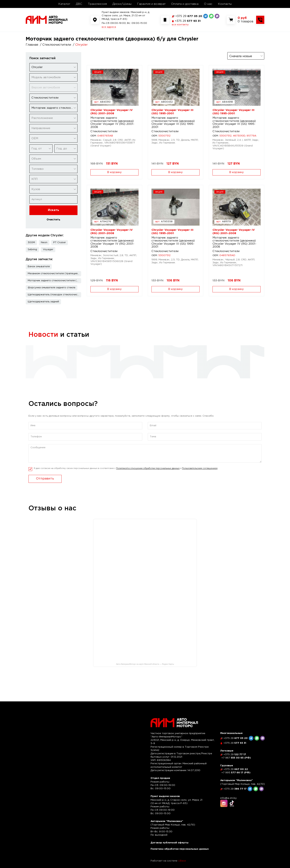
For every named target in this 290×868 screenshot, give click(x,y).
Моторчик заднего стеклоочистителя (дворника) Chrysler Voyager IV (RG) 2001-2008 (112, 123)
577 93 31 (188, 21)
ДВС (79, 4)
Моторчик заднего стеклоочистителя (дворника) (54, 281)
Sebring (32, 250)
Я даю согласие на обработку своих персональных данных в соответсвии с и (126, 476)
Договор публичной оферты (170, 843)
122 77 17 (235, 755)
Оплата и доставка (185, 4)
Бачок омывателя (39, 267)
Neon (44, 243)
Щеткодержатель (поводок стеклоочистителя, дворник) (54, 295)
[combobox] (53, 67)
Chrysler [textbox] (37, 67)
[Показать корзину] (246, 20)
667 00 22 (236, 769)
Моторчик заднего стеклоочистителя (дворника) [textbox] (54, 108)
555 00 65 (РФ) (236, 758)
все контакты (180, 25)
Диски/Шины (122, 4)
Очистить (53, 220)
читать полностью (46, 371)
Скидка (38, 353)
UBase (182, 861)
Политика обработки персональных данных (180, 849)
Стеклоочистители (104, 131)
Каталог (64, 4)
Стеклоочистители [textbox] (45, 98)
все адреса (109, 27)
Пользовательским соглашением (200, 476)
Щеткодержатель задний (43, 302)
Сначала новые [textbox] (241, 56)
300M (31, 243)
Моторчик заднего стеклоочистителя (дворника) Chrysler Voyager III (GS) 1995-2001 (173, 123)
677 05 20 (189, 16)
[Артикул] (53, 199)
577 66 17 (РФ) (236, 773)
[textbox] (53, 77)
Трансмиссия (97, 4)
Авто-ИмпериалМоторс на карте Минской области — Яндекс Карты (145, 672)
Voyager (48, 250)
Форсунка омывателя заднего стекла (52, 288)
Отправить (45, 486)
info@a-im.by (229, 798)
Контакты (225, 4)
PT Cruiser (60, 243)
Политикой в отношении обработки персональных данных (148, 476)
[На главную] (47, 20)
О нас (208, 4)
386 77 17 (235, 789)
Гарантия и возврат (151, 4)
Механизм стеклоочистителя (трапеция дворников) (54, 274)
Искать (53, 210)
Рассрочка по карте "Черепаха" (139, 353)
